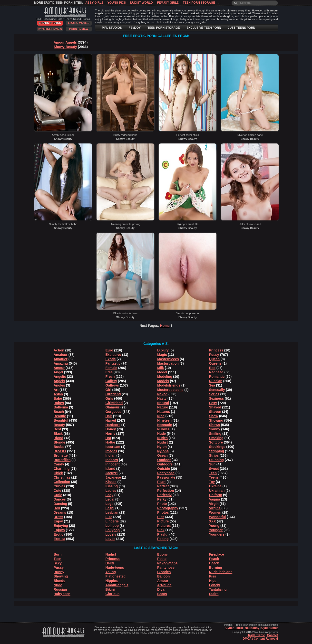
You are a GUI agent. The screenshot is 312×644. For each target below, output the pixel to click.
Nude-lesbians (221, 572)
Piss (213, 576)
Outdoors (165, 464)
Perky (162, 499)
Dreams (60, 512)
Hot (108, 438)
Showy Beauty (65, 47)
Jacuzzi (112, 473)
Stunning (217, 460)
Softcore (216, 442)
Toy (212, 482)
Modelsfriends (169, 385)
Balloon (163, 576)
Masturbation (168, 363)
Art (56, 390)
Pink (161, 530)
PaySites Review (50, 29)
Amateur (61, 355)
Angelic (60, 377)
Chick (58, 473)
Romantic (217, 377)
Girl (108, 390)
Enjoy (58, 521)
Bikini (110, 589)
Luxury (163, 350)
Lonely (215, 585)
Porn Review (79, 29)
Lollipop (112, 526)
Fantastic (113, 363)
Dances (60, 499)
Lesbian (112, 512)
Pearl (161, 482)
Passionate (166, 477)
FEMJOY (135, 28)
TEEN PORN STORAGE (164, 28)
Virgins (215, 508)
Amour (59, 368)
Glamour (113, 407)
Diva (161, 589)
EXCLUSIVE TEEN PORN (204, 28)
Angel (58, 372)
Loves (110, 539)
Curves (59, 486)
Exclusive (113, 355)
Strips (214, 455)
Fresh (110, 377)
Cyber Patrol (234, 628)
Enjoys (59, 530)
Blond (58, 438)
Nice (161, 416)
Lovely (111, 534)
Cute (57, 491)
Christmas (62, 477)
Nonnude (165, 425)
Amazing (61, 363)
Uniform (216, 495)
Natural (163, 403)
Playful (163, 534)
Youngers (217, 534)
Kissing (112, 486)
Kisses (111, 482)
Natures (164, 412)
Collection (62, 482)
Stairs (214, 594)
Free (109, 372)
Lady (110, 495)
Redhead (216, 372)
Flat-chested (116, 576)
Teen (213, 473)
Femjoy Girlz (168, 3)
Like (109, 517)
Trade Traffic (256, 635)
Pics (161, 517)
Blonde (59, 442)
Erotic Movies (79, 23)
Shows (215, 425)
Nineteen (164, 420)
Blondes (164, 572)
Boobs (59, 447)
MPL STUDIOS (112, 28)
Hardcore (113, 425)
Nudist (163, 442)
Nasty (162, 398)
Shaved (215, 407)
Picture (163, 521)
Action (59, 350)
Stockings (217, 447)
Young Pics (117, 3)
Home (165, 326)
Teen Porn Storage (199, 3)
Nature (163, 407)
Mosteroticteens (170, 390)
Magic (162, 355)
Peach (214, 559)
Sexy (213, 403)
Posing (163, 539)
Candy (59, 464)
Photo (162, 504)
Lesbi (110, 508)
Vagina (215, 499)
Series (214, 394)
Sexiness (217, 398)
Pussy (214, 355)
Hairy (110, 563)
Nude (161, 434)
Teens (214, 477)
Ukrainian (217, 491)
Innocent (113, 464)
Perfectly (164, 495)
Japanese (113, 477)
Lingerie (112, 521)
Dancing (60, 504)
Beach (59, 412)
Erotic (58, 534)
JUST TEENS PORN (242, 28)
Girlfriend (113, 394)
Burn (58, 554)
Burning (216, 568)
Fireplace (217, 554)
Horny (110, 434)
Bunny (59, 572)
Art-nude (164, 585)
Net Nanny (252, 628)
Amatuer (61, 359)
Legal (110, 499)
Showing (216, 420)
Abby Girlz (94, 3)
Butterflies (62, 460)
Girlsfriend (114, 403)
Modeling (165, 377)
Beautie (60, 416)
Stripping (217, 451)
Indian (111, 455)
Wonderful (218, 517)
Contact (272, 635)
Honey (111, 429)
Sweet (214, 469)
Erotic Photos (50, 23)
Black (58, 434)
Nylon (162, 447)
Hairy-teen (62, 594)
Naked (162, 394)
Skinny (215, 429)
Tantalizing (218, 589)
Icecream (113, 447)
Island (110, 469)
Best (57, 429)
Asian (58, 394)
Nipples (112, 581)
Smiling (215, 434)
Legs (110, 504)
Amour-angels (117, 585)
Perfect (163, 486)
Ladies (111, 491)
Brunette (61, 455)
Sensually (217, 390)
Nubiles (163, 429)
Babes (59, 403)
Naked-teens (167, 563)
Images (111, 451)
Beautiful (61, 420)
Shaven (215, 412)
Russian (216, 381)
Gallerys (112, 385)
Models (163, 381)
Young (214, 526)
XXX (213, 521)
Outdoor (164, 460)
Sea (212, 385)
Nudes (162, 438)
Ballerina (61, 407)
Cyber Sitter (270, 628)
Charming (62, 469)
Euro (109, 350)
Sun (212, 464)
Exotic (111, 359)
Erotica (59, 539)
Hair (109, 416)
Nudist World (141, 3)
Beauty (59, 425)
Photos (163, 512)
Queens (215, 363)
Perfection (166, 491)
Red (212, 368)
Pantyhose (166, 473)
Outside (164, 469)
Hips (213, 581)
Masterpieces (168, 359)
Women (215, 512)
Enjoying (61, 526)
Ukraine (215, 486)
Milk (161, 368)
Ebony (162, 554)
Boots (162, 594)
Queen (214, 359)
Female (111, 368)
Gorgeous (114, 412)
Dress (58, 517)
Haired (111, 420)
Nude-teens (115, 568)
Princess (216, 350)
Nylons (163, 451)
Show (214, 416)
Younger (216, 530)
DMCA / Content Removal (260, 639)
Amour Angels (65, 42)
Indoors (112, 460)
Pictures (164, 526)
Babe (58, 398)
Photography (168, 508)
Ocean (162, 455)
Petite (162, 559)
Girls (109, 398)
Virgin (214, 504)
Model (162, 372)
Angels (59, 381)
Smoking (216, 438)
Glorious (113, 594)
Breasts (60, 451)
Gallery (111, 381)
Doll (57, 508)
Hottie (110, 442)
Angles (59, 385)
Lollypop (113, 530)
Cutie (58, 495)
